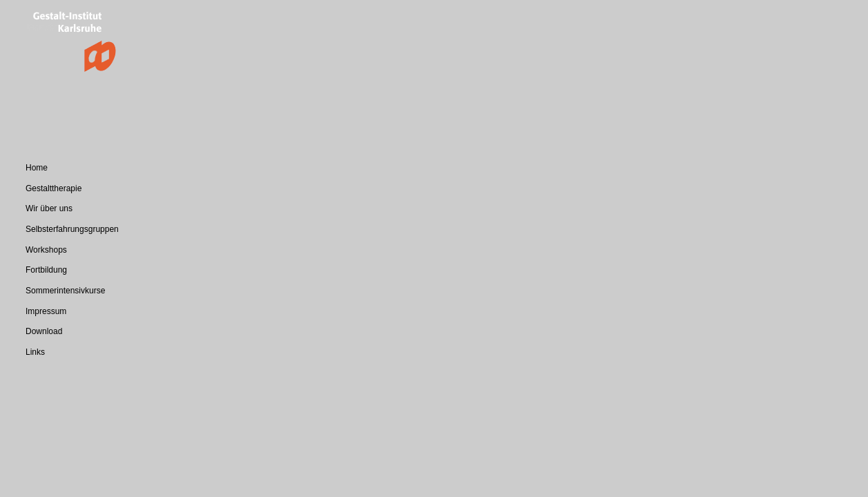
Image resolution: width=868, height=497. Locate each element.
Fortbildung (46, 270)
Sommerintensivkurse (65, 291)
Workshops (46, 250)
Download (44, 331)
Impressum (46, 311)
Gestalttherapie (54, 188)
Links (35, 352)
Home (37, 168)
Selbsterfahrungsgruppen (72, 229)
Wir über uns (49, 208)
